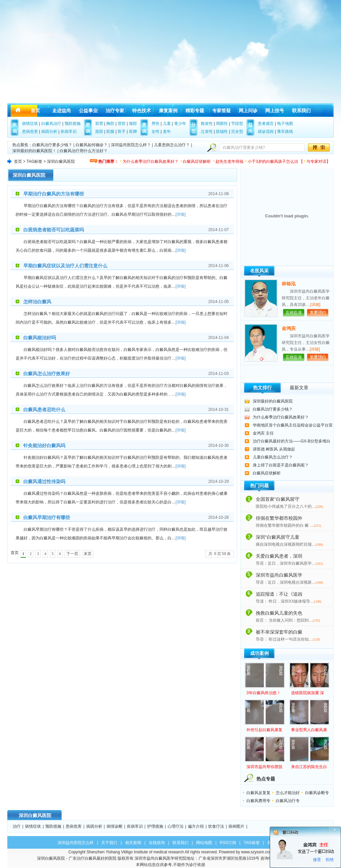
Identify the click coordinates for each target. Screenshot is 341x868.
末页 (88, 554)
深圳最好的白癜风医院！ (34, 151)
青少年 (180, 124)
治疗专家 (115, 111)
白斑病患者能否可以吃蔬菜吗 (54, 230)
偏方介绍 (196, 826)
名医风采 (259, 271)
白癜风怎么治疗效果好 (47, 374)
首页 (35, 111)
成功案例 (259, 653)
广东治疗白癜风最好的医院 (93, 858)
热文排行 (262, 388)
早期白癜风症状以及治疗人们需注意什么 (65, 266)
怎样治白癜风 (37, 302)
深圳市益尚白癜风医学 (279, 575)
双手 (122, 132)
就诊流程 (266, 132)
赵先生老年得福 (229, 161)
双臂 (99, 124)
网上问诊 (248, 111)
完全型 (237, 132)
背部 (122, 124)
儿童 (167, 124)
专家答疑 (221, 111)
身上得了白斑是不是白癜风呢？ (281, 465)
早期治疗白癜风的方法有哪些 (54, 194)
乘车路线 (285, 132)
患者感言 (266, 124)
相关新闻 (133, 843)
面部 (99, 132)
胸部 (110, 124)
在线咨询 (157, 843)
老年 (167, 132)
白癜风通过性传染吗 (44, 481)
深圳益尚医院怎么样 (76, 843)
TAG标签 (35, 161)
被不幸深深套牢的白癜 (279, 632)
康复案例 (168, 111)
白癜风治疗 (51, 124)
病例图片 (236, 826)
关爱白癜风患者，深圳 (279, 556)
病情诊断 (115, 826)
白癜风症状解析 (197, 161)
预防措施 (73, 124)
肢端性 (222, 132)
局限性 (222, 124)
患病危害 (30, 132)
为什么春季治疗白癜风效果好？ (151, 161)
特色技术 (142, 111)
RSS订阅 (228, 843)
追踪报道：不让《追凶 (279, 594)
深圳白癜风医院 (29, 175)
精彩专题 (195, 111)
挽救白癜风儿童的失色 (279, 613)
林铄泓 (289, 284)
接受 (317, 860)
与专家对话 (316, 161)
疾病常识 (69, 132)
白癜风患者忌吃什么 (44, 410)
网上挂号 (275, 111)
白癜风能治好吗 (40, 338)
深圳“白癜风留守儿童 (278, 537)
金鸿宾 (289, 328)
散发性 (207, 124)
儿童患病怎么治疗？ (172, 145)
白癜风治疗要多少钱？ (52, 145)
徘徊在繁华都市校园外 (279, 518)
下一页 (72, 554)
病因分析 (49, 132)
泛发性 (207, 132)
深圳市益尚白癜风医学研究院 (161, 858)
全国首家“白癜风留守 (278, 499)
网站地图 (204, 843)
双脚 (133, 132)
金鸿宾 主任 (263, 433)
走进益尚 (62, 111)
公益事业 (88, 111)
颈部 (133, 124)
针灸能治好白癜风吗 (44, 445)
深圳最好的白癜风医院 (273, 401)
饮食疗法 (216, 826)
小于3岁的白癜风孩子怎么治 (273, 161)
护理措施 (155, 826)
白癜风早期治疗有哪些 (47, 517)
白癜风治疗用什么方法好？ (84, 151)
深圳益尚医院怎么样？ (131, 145)
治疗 (17, 826)
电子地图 (285, 124)
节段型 (237, 124)
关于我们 (109, 843)
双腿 (110, 132)
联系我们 (301, 111)
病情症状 (30, 124)
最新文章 (299, 388)
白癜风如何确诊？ (92, 145)
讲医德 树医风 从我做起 (274, 449)
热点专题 (266, 779)
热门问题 (259, 485)
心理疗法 (175, 826)
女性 (156, 132)
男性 (156, 124)
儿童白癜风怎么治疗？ (273, 457)
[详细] (181, 214)
